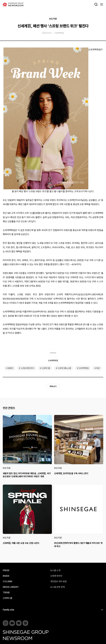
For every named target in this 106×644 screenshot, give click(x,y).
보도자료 (53, 19)
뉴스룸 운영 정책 (57, 587)
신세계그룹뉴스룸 (64, 368)
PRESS (6, 570)
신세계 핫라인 (56, 576)
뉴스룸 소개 (55, 570)
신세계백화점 (59, 33)
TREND (6, 593)
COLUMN (7, 582)
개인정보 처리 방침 (58, 582)
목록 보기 (53, 386)
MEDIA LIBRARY (11, 587)
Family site (8, 610)
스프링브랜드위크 (27, 368)
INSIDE (6, 576)
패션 (98, 368)
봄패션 (11, 368)
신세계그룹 (46, 368)
